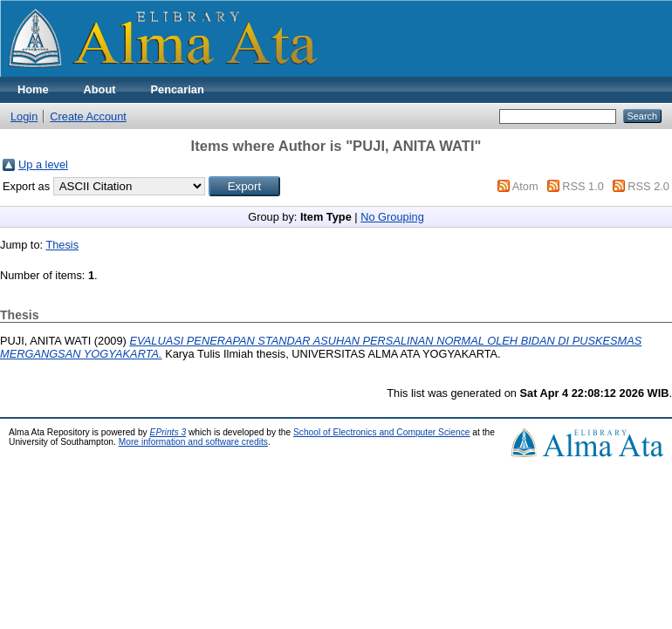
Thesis (62, 245)
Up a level (43, 164)
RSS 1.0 (583, 186)
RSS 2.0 (648, 186)
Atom (525, 186)
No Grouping (392, 217)
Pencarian (178, 89)
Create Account (88, 116)
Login (24, 116)
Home (33, 89)
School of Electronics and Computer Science (382, 432)
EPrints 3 (168, 432)
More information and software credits (193, 442)
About (100, 89)
